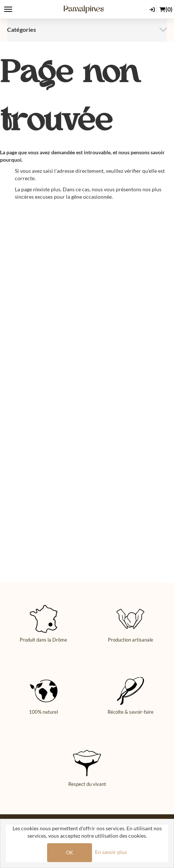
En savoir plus (111, 852)
